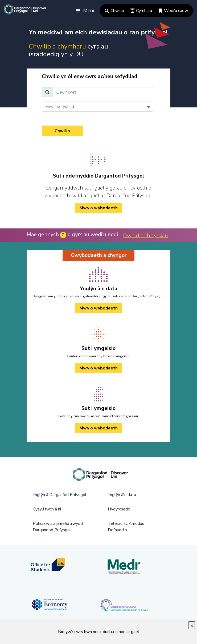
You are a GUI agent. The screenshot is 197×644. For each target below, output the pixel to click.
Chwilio (114, 11)
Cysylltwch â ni (47, 509)
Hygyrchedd (119, 509)
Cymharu (141, 11)
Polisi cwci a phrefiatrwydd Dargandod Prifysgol (58, 527)
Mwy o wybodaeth (99, 308)
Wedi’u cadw (173, 11)
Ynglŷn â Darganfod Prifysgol (60, 495)
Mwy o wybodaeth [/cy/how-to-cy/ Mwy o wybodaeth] (99, 208)
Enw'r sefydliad (60, 107)
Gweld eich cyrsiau (146, 236)
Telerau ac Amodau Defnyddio (126, 527)
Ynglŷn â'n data (122, 495)
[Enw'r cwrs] (103, 92)
